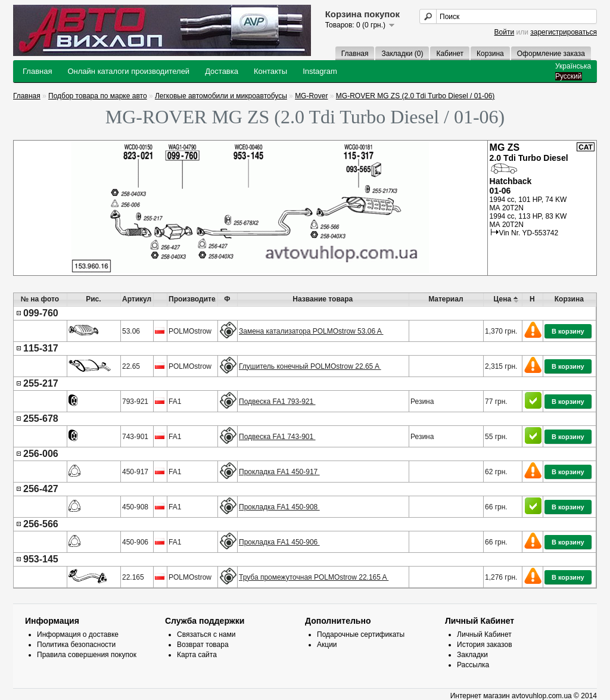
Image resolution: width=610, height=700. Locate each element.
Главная (355, 54)
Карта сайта (197, 655)
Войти (505, 32)
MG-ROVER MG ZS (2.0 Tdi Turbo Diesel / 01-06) (416, 96)
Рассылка (473, 665)
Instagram (320, 71)
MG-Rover (311, 96)
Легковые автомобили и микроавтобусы (221, 96)
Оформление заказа (551, 54)
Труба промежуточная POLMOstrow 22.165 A (314, 577)
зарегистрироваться (564, 32)
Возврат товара (203, 645)
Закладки (472, 655)
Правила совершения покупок (87, 655)
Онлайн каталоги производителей (128, 71)
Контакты (270, 71)
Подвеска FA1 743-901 (277, 437)
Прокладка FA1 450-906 (279, 542)
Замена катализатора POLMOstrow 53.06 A (311, 331)
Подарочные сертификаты (361, 634)
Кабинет (450, 54)
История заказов (485, 645)
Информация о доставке (78, 634)
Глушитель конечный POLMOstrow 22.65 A (310, 366)
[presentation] (305, 447)
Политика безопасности (76, 645)
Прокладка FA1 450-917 (279, 472)
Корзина (490, 54)
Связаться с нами (206, 634)
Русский (569, 76)
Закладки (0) (402, 54)
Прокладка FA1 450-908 (279, 507)
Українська (573, 66)
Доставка (222, 71)
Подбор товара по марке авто (98, 96)
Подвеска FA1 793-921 (277, 402)
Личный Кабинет (484, 634)
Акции (327, 645)
